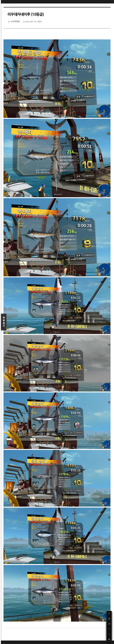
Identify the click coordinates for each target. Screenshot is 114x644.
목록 (4, 322)
